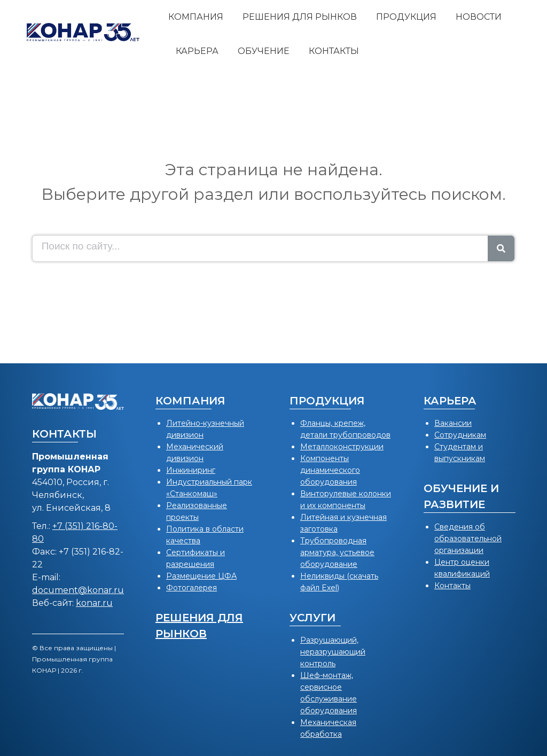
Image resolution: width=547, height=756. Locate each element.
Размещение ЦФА (201, 576)
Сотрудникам (460, 435)
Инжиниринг (191, 470)
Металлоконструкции (342, 447)
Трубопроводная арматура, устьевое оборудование (337, 552)
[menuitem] (196, 17)
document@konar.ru (78, 590)
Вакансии (453, 423)
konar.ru (94, 603)
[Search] (501, 248)
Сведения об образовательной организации (468, 539)
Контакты (452, 586)
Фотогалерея (192, 588)
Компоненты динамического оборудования (330, 470)
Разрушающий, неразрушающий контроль (333, 652)
